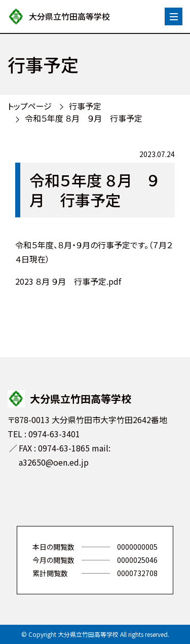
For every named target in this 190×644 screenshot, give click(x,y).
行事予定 (85, 106)
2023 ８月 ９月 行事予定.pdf (68, 281)
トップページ (30, 106)
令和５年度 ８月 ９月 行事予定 (84, 118)
